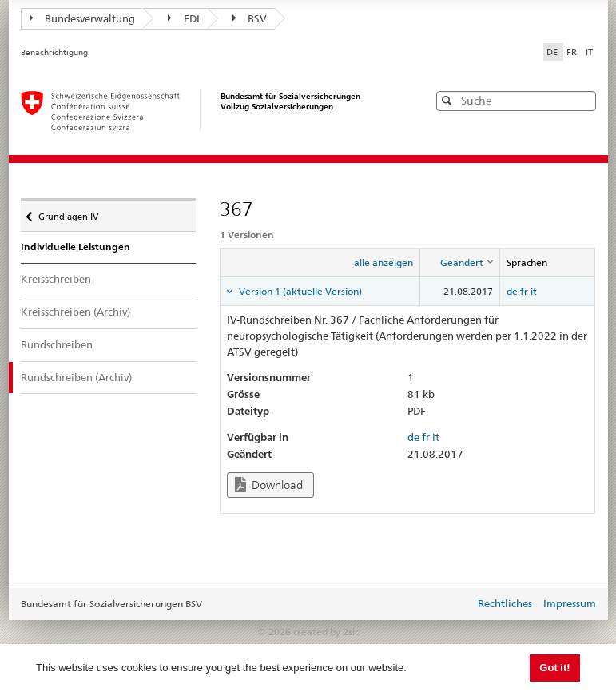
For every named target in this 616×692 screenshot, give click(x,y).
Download (269, 485)
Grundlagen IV (68, 213)
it (534, 291)
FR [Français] (573, 52)
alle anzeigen (384, 262)
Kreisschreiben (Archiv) (76, 312)
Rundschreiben (57, 344)
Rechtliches (505, 603)
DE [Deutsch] (553, 52)
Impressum (570, 603)
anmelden (451, 605)
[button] (582, 100)
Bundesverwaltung (83, 18)
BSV (250, 18)
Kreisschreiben (56, 279)
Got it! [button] (554, 668)
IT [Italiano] (589, 52)
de (512, 291)
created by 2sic (326, 632)
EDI (184, 18)
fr (524, 291)
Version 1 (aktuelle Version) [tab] (299, 291)
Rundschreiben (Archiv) (87, 377)
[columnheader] (460, 263)
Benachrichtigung (54, 52)
